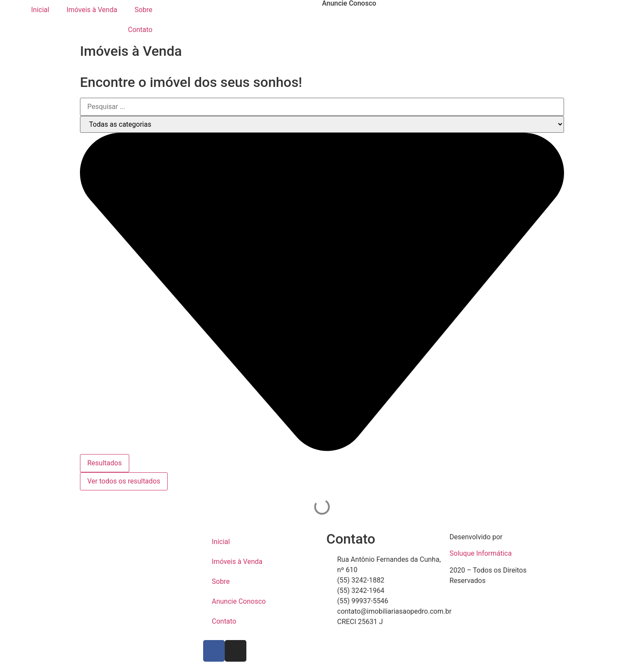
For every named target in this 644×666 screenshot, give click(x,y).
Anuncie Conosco (239, 601)
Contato (140, 30)
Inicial (40, 10)
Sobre (143, 10)
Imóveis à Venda (92, 10)
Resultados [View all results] (105, 463)
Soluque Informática (481, 553)
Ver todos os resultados (124, 481)
